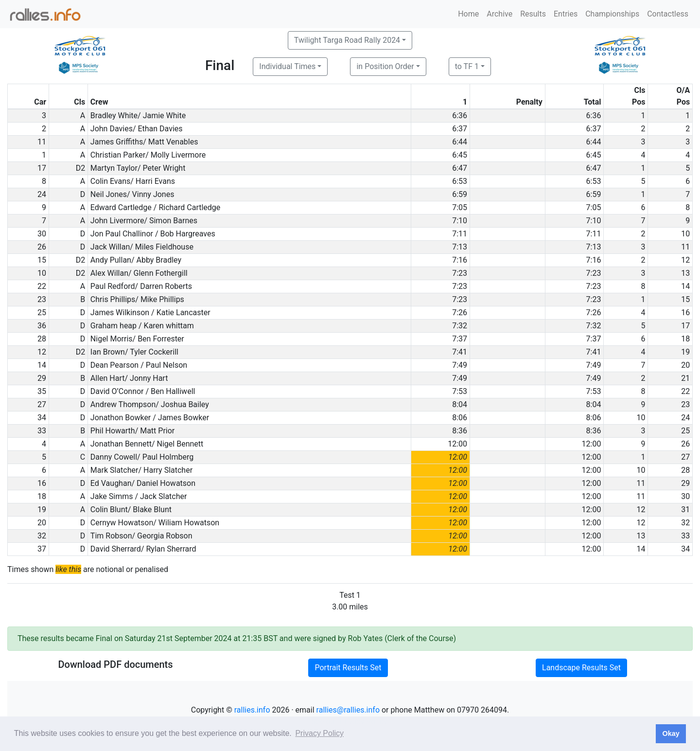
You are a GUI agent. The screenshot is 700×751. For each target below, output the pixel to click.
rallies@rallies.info (348, 710)
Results (533, 14)
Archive (499, 14)
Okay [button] (671, 733)
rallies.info (252, 710)
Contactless (668, 14)
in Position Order (385, 66)
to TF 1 (467, 66)
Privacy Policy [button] (319, 733)
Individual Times (287, 66)
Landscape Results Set (581, 668)
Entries (566, 14)
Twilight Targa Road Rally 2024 (347, 40)
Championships (612, 14)
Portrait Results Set (348, 668)
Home (468, 14)
